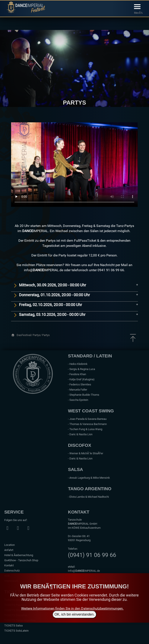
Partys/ (37, 335)
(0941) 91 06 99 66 (92, 555)
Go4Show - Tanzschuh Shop (21, 560)
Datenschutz (12, 571)
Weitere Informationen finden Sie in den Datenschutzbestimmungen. (72, 608)
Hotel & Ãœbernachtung (19, 555)
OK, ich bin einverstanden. (74, 614)
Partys (46, 335)
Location (9, 545)
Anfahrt (9, 550)
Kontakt (9, 565)
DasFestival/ (25, 335)
